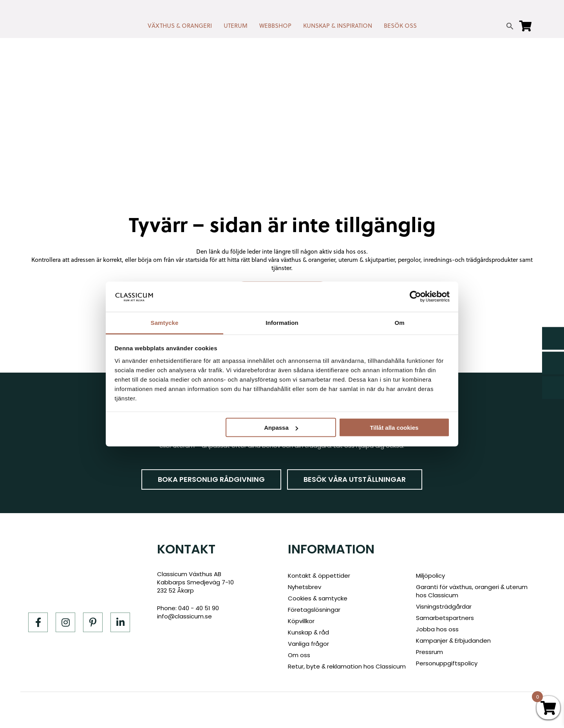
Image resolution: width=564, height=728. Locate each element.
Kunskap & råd (308, 632)
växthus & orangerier (308, 259)
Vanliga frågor (308, 644)
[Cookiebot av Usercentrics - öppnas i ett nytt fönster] (415, 297)
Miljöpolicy (430, 576)
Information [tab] (282, 322)
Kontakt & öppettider (319, 576)
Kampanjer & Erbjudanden (453, 641)
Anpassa (281, 428)
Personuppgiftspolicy (447, 663)
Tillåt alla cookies (394, 428)
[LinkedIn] (120, 622)
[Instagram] (65, 622)
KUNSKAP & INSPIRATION (338, 25)
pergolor (409, 259)
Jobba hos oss (437, 629)
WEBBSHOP (275, 25)
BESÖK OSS (400, 25)
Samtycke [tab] (165, 322)
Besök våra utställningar (355, 479)
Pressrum (429, 652)
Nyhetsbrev (305, 587)
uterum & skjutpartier (367, 259)
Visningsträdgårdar (444, 606)
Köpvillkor (301, 621)
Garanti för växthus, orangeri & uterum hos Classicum (472, 591)
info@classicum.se (184, 616)
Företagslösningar (314, 610)
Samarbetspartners (445, 618)
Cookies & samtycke (318, 598)
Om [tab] (399, 322)
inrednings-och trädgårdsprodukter (471, 259)
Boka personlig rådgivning (211, 479)
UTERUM (236, 25)
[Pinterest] (93, 622)
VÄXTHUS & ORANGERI (180, 25)
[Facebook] (38, 622)
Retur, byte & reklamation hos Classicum (347, 666)
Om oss (299, 655)
